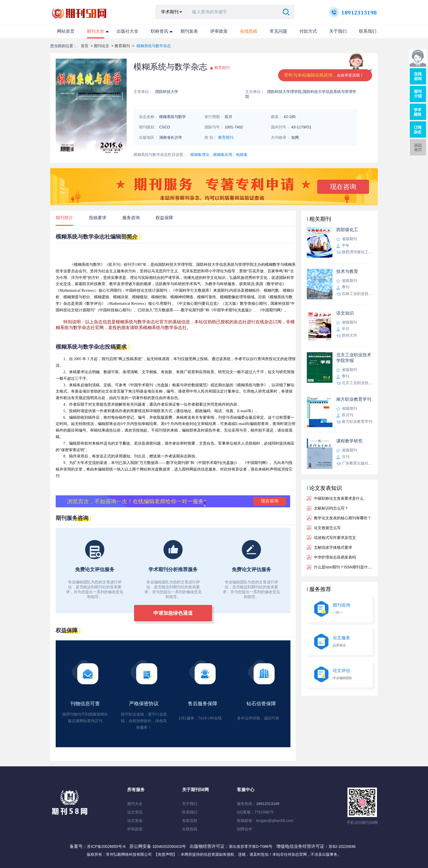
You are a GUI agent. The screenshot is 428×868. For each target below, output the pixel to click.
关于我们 (338, 31)
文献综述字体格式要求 (333, 547)
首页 (85, 46)
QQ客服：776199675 (255, 812)
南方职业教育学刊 (354, 399)
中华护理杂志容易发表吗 (335, 557)
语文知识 (345, 313)
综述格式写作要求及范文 (335, 538)
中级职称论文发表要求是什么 (339, 498)
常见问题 (278, 31)
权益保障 (164, 218)
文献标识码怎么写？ (331, 508)
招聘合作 (245, 829)
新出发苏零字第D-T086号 (251, 846)
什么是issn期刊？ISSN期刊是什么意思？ (349, 567)
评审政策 (219, 31)
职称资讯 (159, 31)
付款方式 (308, 31)
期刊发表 (189, 31)
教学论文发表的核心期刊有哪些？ (343, 518)
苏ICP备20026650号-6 (106, 846)
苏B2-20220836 (342, 846)
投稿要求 (98, 218)
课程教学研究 (349, 441)
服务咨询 (131, 218)
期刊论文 (102, 46)
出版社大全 (127, 31)
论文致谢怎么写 (327, 528)
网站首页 (66, 31)
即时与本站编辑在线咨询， (324, 75)
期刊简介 (64, 218)
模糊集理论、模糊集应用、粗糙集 (219, 155)
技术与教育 (347, 271)
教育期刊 (122, 46)
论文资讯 (135, 812)
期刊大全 (96, 31)
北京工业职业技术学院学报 (354, 358)
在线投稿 (190, 829)
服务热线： (258, 804)
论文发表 (135, 821)
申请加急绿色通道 (173, 613)
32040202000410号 (170, 846)
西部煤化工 (347, 230)
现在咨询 (343, 187)
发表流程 (190, 821)
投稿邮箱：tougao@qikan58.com (265, 821)
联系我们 (368, 31)
